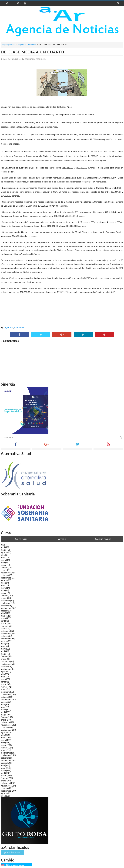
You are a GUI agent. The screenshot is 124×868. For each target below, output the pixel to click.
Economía (32, 44)
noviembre (6, 573)
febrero (4, 568)
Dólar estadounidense (15, 865)
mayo (3, 560)
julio (3, 555)
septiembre (6, 578)
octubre (4, 575)
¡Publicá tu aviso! (12, 853)
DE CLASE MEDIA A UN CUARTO (32, 52)
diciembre (5, 601)
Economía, (41, 59)
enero (3, 570)
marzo (4, 550)
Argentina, (30, 59)
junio (3, 545)
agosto (4, 552)
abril (3, 547)
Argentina (22, 44)
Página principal (9, 44)
